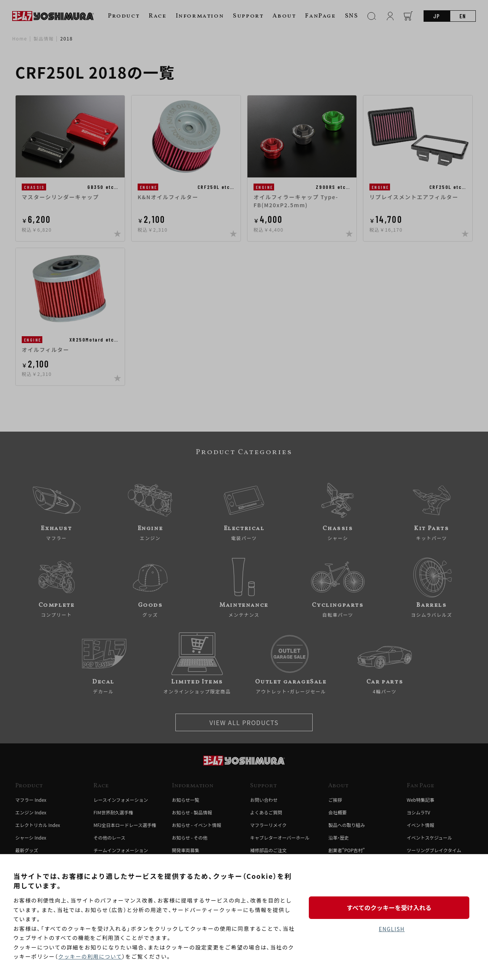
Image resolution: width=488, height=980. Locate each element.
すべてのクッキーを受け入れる (392, 907)
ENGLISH (392, 929)
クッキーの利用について (91, 957)
